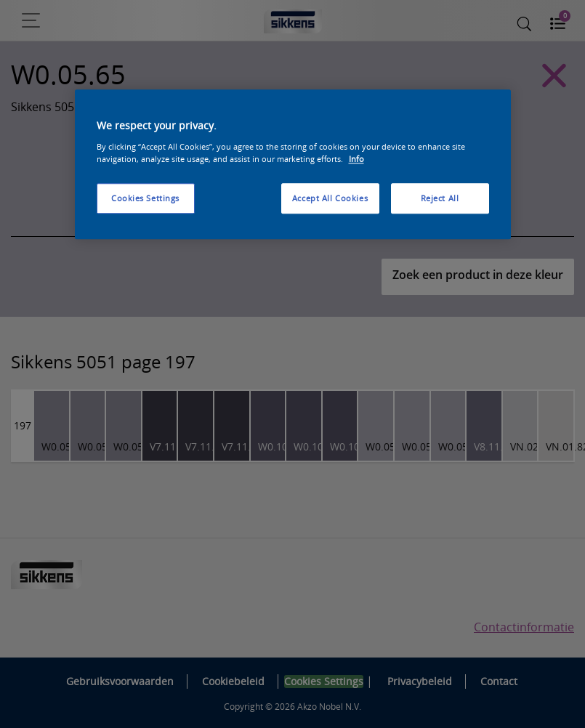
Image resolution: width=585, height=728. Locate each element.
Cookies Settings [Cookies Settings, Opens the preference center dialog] (145, 198)
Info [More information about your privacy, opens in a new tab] (356, 159)
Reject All (440, 198)
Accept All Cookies (330, 198)
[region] (293, 165)
